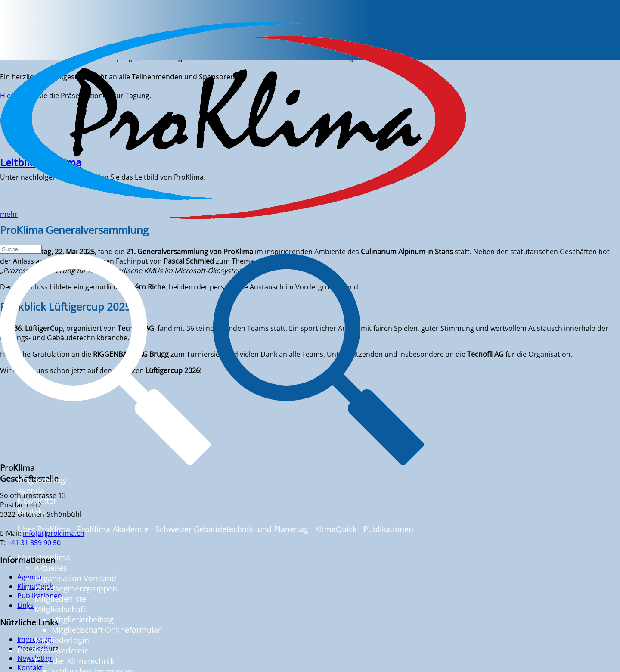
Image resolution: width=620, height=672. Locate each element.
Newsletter (37, 501)
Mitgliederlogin (45, 480)
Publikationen (388, 529)
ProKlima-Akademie (113, 529)
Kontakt (31, 511)
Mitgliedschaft (60, 609)
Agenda (31, 490)
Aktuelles (51, 568)
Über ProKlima (44, 529)
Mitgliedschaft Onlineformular (106, 630)
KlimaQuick (336, 529)
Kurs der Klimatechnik (74, 661)
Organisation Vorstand (75, 578)
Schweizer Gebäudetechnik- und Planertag (232, 529)
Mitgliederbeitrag (83, 619)
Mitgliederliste (60, 599)
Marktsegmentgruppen (76, 588)
